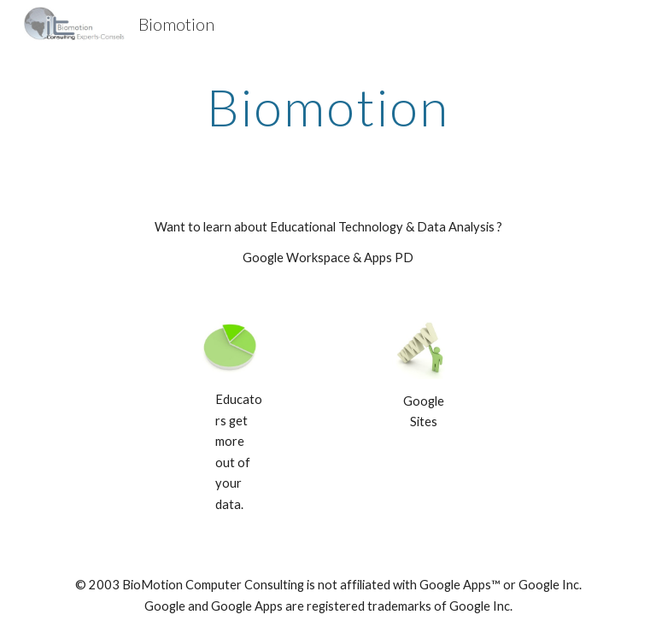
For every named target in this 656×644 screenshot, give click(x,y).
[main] (328, 107)
